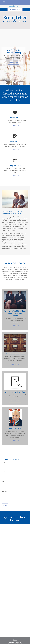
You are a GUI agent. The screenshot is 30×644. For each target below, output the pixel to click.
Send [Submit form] (5, 505)
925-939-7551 (17, 642)
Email (3, 472)
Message (4, 492)
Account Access (15, 10)
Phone (3, 482)
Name (3, 462)
